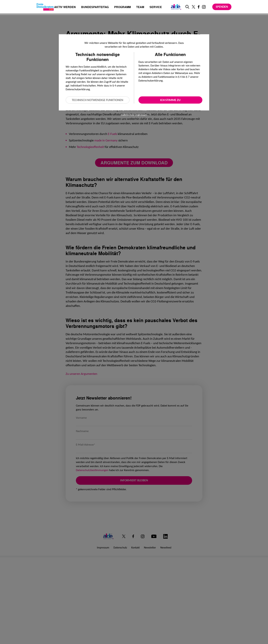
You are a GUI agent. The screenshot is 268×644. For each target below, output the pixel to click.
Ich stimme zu (170, 100)
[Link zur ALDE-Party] (175, 7)
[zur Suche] (187, 7)
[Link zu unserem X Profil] (193, 7)
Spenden (222, 7)
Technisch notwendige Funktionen (98, 100)
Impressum (141, 115)
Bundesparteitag (95, 7)
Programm (122, 7)
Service (156, 7)
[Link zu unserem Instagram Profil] (204, 7)
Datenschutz (128, 115)
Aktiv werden (65, 7)
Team (140, 7)
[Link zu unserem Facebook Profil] (199, 7)
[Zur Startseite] (45, 7)
